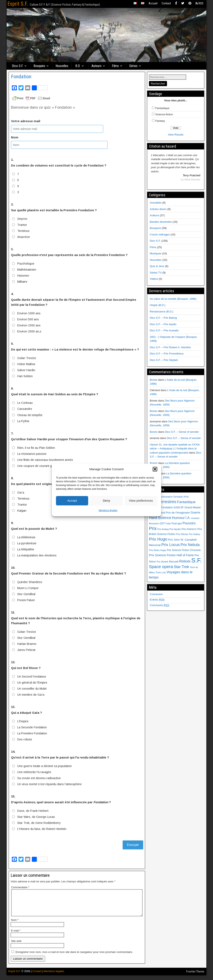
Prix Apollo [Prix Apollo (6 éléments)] (175, 529)
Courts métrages (160, 234)
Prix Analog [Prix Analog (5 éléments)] (163, 529)
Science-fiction (164, 114)
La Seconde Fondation (32, 727)
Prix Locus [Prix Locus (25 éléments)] (170, 545)
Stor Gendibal (26, 594)
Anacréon (24, 237)
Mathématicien (27, 270)
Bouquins (40, 66)
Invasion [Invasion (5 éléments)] (195, 518)
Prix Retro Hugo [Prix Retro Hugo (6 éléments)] (157, 550)
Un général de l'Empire (32, 683)
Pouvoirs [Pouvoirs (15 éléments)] (189, 523)
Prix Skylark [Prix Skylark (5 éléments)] (162, 562)
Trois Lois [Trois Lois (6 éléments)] (161, 572)
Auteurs (97, 66)
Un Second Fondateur (32, 677)
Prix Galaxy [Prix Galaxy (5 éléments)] (194, 534)
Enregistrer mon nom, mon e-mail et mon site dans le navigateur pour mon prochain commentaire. (74, 957)
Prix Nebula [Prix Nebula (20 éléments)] (190, 545)
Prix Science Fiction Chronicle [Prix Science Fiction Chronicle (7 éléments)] (184, 550)
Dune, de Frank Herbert (33, 811)
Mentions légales (108, 510)
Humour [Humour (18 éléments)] (178, 518)
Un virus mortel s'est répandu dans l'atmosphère (50, 784)
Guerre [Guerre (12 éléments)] (195, 512)
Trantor (22, 225)
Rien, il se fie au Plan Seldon (36, 448)
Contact (166, 3)
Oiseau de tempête (30, 415)
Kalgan (22, 510)
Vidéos (154, 279)
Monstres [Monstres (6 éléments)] (154, 524)
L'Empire (23, 721)
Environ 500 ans (28, 319)
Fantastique (162, 108)
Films (116, 66)
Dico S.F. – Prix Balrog (163, 318)
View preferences (141, 501)
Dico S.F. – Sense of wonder (182, 432)
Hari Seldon (25, 376)
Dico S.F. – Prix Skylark (164, 360)
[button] (155, 469)
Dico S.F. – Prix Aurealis (164, 330)
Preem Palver (26, 600)
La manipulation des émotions (37, 555)
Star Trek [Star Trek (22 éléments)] (181, 567)
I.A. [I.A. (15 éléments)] (188, 518)
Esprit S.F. (18, 4)
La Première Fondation (32, 733)
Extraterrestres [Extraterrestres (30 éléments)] (163, 502)
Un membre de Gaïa (31, 695)
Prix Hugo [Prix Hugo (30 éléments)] (158, 539)
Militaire (22, 282)
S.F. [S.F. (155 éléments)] (197, 560)
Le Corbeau (25, 403)
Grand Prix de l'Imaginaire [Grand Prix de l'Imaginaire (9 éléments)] (173, 513)
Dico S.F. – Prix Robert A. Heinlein (170, 347)
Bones (154, 380)
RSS (199, 3)
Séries (134, 66)
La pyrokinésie (27, 543)
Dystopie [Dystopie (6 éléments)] (178, 497)
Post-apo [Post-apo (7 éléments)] (177, 524)
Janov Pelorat (26, 650)
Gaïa (21, 492)
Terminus (23, 231)
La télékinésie (26, 537)
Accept (72, 501)
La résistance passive (32, 454)
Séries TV (156, 273)
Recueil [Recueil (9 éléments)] (174, 562)
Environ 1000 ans (29, 313)
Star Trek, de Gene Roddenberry (39, 823)
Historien (23, 276)
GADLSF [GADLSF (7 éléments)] (179, 507)
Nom (15, 137)
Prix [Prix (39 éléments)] (153, 529)
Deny (106, 501)
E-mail (16, 935)
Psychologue (26, 264)
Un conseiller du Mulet (32, 689)
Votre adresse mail (26, 121)
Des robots (25, 739)
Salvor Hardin (26, 370)
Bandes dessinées (161, 222)
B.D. (78, 66)
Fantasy (160, 121)
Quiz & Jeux (157, 266)
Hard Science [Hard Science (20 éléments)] (160, 518)
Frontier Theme (195, 976)
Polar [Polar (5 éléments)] (168, 524)
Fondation (21, 77)
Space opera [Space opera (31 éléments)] (161, 567)
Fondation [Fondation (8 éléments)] (167, 507)
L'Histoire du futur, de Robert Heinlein (42, 829)
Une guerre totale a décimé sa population (45, 766)
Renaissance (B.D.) (162, 312)
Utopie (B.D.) (158, 305)
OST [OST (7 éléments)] (162, 524)
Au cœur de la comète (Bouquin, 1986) (173, 299)
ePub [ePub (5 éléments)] (186, 497)
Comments (159, 605)
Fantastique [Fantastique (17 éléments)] (186, 502)
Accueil (153, 3)
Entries (157, 600)
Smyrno (22, 219)
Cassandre (25, 409)
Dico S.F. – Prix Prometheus (167, 354)
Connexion (156, 594)
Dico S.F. (18, 66)
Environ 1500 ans (29, 325)
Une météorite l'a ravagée (34, 772)
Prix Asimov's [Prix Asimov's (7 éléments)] (189, 529)
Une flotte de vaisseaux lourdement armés (45, 460)
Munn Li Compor (28, 588)
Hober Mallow (26, 364)
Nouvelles (62, 66)
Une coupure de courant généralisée (41, 466)
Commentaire (20, 887)
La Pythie (23, 421)
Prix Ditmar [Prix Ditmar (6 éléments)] (182, 534)
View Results (176, 135)
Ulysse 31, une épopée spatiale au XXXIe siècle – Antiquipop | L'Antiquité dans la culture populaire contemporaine (175, 449)
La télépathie (26, 549)
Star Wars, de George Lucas (36, 817)
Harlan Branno (27, 644)
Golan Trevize (27, 358)
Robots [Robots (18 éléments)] (185, 561)
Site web (16, 946)
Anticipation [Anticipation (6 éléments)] (166, 497)
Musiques (156, 253)
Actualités (156, 203)
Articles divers (158, 209)
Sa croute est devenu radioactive (39, 778)
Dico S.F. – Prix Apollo (163, 324)
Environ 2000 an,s (29, 331)
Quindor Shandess (30, 582)
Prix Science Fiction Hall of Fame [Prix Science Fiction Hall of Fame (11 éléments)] (171, 555)
